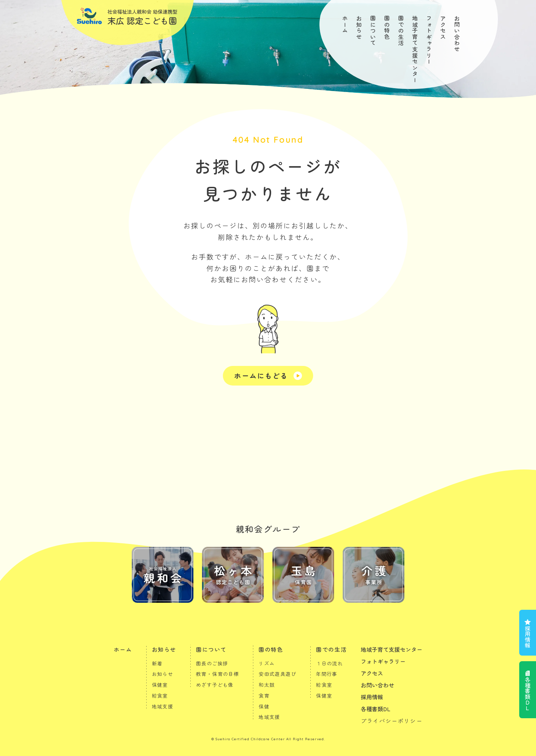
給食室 (160, 695)
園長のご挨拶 (212, 663)
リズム (267, 663)
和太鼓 (267, 685)
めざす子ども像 (215, 685)
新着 (157, 663)
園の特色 (387, 28)
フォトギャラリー (429, 40)
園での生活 (401, 31)
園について (373, 31)
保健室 (160, 685)
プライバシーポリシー (392, 721)
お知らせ (359, 28)
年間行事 (327, 674)
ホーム (345, 25)
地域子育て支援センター (415, 49)
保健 (264, 706)
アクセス (443, 28)
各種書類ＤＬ (528, 694)
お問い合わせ (457, 34)
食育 (264, 695)
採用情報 (528, 637)
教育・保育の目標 (217, 674)
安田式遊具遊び (277, 674)
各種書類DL (376, 709)
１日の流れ (329, 663)
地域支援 (163, 706)
